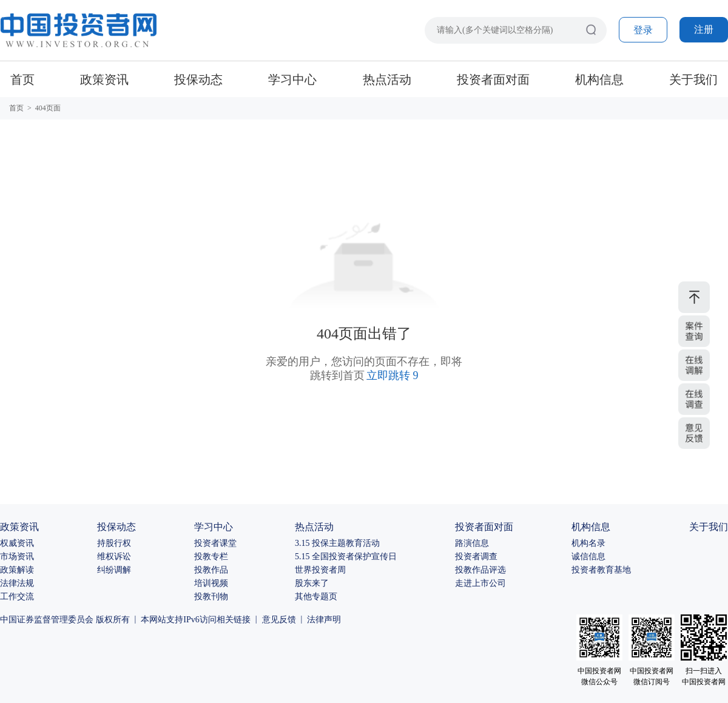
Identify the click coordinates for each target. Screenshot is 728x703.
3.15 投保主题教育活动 (337, 543)
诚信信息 (588, 557)
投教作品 (211, 570)
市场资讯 (17, 557)
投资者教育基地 (601, 570)
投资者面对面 (493, 79)
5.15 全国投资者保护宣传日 (346, 557)
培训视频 (211, 583)
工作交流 (17, 597)
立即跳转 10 (393, 375)
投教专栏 (211, 557)
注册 (704, 29)
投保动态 (198, 79)
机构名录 (588, 543)
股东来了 (312, 583)
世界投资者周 (320, 570)
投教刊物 (211, 597)
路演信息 (472, 543)
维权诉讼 (114, 557)
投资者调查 (476, 557)
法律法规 (17, 583)
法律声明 (324, 620)
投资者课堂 (215, 543)
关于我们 (693, 79)
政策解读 (17, 570)
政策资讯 (104, 79)
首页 (22, 79)
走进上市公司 (480, 583)
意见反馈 (279, 620)
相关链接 (234, 620)
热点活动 (387, 79)
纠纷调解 (114, 570)
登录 (643, 30)
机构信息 (599, 79)
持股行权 (114, 543)
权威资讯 (17, 543)
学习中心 (292, 79)
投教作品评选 (480, 570)
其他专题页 (316, 597)
